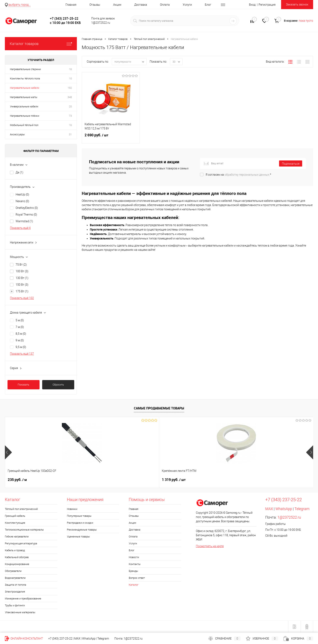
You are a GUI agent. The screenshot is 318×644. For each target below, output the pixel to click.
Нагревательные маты (24, 97)
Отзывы (95, 5)
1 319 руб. (81, 480)
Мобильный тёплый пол (24, 125)
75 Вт (21, 265)
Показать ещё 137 (22, 354)
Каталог (134, 585)
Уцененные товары (78, 537)
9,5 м (21, 347)
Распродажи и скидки (80, 523)
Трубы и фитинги (15, 605)
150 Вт (22, 285)
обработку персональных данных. (247, 175)
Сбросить (58, 385)
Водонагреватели (15, 578)
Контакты (135, 564)
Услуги (187, 5)
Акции (117, 5)
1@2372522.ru (289, 517)
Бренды (133, 571)
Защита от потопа (16, 585)
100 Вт (22, 271)
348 (70, 97)
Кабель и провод (15, 550)
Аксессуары (17, 134)
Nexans (22, 201)
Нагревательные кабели (25, 88)
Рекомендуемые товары (82, 530)
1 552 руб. (204, 480)
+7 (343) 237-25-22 (60, 639)
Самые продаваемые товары (159, 408)
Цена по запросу (145, 480)
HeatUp (22, 194)
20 (70, 106)
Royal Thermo (26, 215)
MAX (269, 509)
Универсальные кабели (24, 106)
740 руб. (264, 480)
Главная (71, 5)
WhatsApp (284, 509)
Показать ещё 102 (22, 298)
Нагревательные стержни (25, 69)
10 (70, 78)
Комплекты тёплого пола (25, 78)
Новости (134, 557)
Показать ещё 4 (20, 228)
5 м (20, 320)
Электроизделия (15, 592)
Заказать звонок (297, 4)
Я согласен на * (238, 175)
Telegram (302, 509)
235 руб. (17, 480)
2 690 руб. (111, 138)
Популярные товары (79, 516)
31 (70, 134)
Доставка (141, 5)
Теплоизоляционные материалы (24, 530)
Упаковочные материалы (20, 612)
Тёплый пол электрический (21, 509)
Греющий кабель (15, 516)
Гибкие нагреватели (17, 537)
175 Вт (22, 291)
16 (70, 69)
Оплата (165, 5)
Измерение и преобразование (23, 599)
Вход (252, 5)
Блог (208, 5)
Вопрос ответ (137, 578)
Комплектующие (15, 523)
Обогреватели (13, 571)
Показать (23, 385)
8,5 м (21, 334)
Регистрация (267, 5)
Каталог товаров (41, 44)
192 (70, 88)
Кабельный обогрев (17, 557)
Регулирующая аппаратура (21, 543)
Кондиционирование (17, 564)
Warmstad (24, 221)
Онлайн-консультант (24, 639)
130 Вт (22, 278)
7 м (20, 327)
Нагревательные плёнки (25, 116)
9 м (20, 340)
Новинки (72, 509)
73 (70, 116)
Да (19, 172)
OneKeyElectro (27, 208)
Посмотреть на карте (210, 546)
